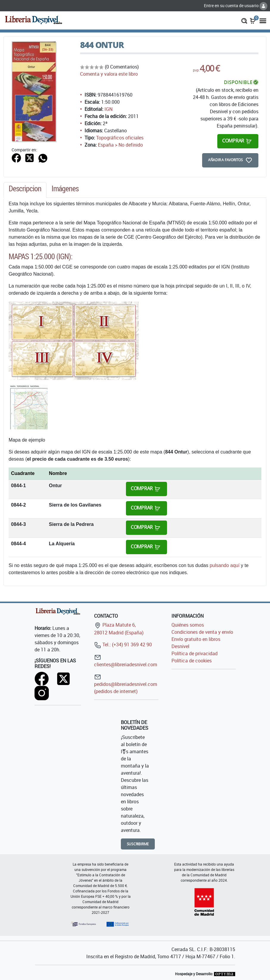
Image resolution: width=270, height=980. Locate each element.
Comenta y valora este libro (109, 74)
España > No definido (120, 145)
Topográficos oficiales (120, 138)
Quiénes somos (188, 625)
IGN (109, 109)
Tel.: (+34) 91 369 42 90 (123, 644)
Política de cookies (192, 661)
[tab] (25, 190)
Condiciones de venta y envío (202, 632)
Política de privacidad (195, 653)
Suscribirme (138, 844)
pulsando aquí (225, 565)
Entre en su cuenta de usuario (236, 6)
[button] (244, 20)
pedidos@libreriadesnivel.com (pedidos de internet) (126, 684)
